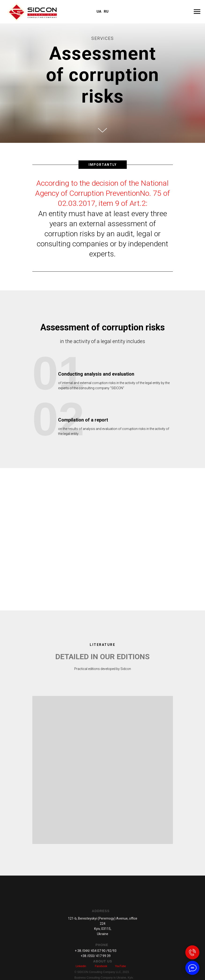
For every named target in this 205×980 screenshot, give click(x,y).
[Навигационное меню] (197, 12)
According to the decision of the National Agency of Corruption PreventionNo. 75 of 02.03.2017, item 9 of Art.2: (102, 193)
